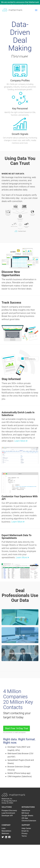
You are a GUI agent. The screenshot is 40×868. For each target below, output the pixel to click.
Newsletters (6, 831)
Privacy (25, 833)
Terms (24, 836)
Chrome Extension (29, 821)
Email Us (25, 831)
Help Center (26, 828)
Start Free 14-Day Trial (17, 728)
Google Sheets (27, 816)
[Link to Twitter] (3, 837)
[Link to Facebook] (9, 837)
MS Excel (25, 813)
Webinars (5, 833)
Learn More (21, 441)
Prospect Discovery (9, 810)
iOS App (25, 818)
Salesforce (26, 810)
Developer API (7, 816)
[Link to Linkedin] (7, 837)
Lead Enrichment (8, 813)
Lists (4, 828)
